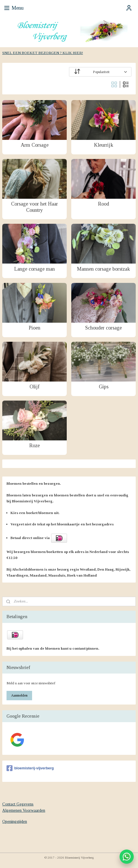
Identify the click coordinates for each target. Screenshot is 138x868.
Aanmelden (19, 695)
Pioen (34, 328)
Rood (103, 204)
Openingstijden (15, 822)
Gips (104, 387)
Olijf (34, 387)
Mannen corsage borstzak (103, 269)
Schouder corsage (103, 328)
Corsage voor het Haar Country (34, 207)
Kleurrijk (104, 145)
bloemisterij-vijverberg (30, 768)
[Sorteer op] (100, 72)
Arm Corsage (35, 145)
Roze (34, 446)
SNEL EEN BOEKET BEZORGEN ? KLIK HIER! (43, 53)
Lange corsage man (34, 269)
